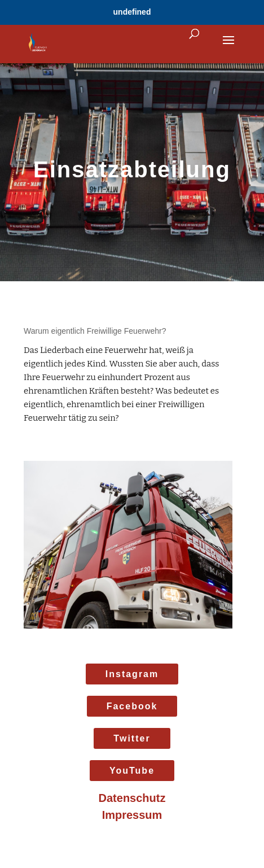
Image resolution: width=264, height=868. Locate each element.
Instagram (132, 674)
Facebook (132, 706)
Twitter (132, 738)
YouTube (132, 771)
